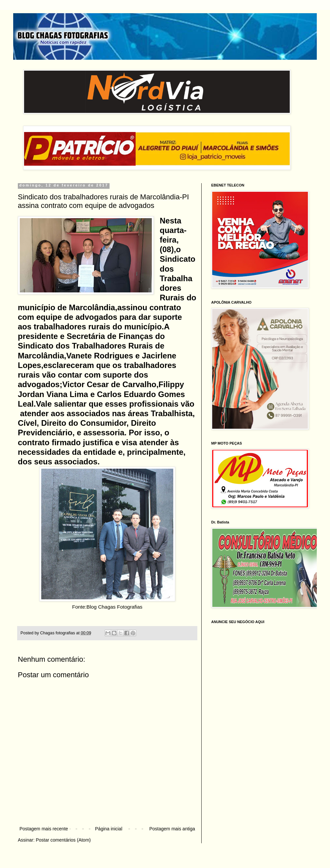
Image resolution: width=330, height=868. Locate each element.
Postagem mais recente (44, 829)
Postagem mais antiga (172, 829)
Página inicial (109, 829)
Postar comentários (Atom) (63, 840)
